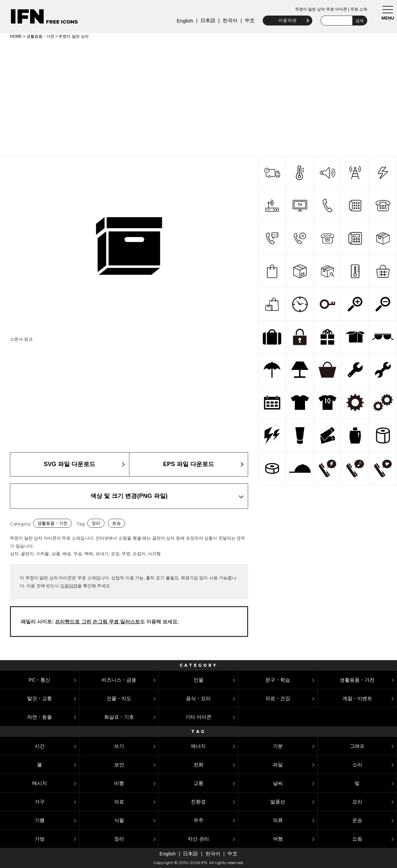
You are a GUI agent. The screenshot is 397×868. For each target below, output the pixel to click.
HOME (16, 36)
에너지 (198, 746)
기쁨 (40, 820)
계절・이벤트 (357, 698)
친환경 (198, 802)
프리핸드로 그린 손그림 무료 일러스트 (97, 622)
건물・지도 (119, 698)
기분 (278, 746)
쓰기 (119, 746)
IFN (27, 16)
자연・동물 (40, 717)
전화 (198, 765)
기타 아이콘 (198, 717)
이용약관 (287, 20)
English (184, 21)
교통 (198, 783)
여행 (278, 839)
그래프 (357, 746)
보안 (119, 765)
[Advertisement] (198, 97)
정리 (96, 523)
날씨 (278, 783)
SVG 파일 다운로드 (69, 464)
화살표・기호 (119, 717)
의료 (119, 802)
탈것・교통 (40, 698)
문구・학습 (278, 680)
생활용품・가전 (40, 36)
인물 (198, 680)
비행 (119, 783)
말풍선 (278, 802)
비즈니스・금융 (119, 680)
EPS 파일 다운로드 (189, 464)
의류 (278, 820)
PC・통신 (40, 680)
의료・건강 (278, 698)
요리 (357, 802)
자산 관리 (198, 839)
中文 (249, 20)
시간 (40, 746)
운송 (116, 523)
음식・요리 (198, 698)
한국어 (229, 20)
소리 (357, 765)
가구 (40, 802)
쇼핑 (357, 839)
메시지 (40, 783)
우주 (198, 820)
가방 (40, 839)
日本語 (207, 20)
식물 (119, 820)
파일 (278, 765)
